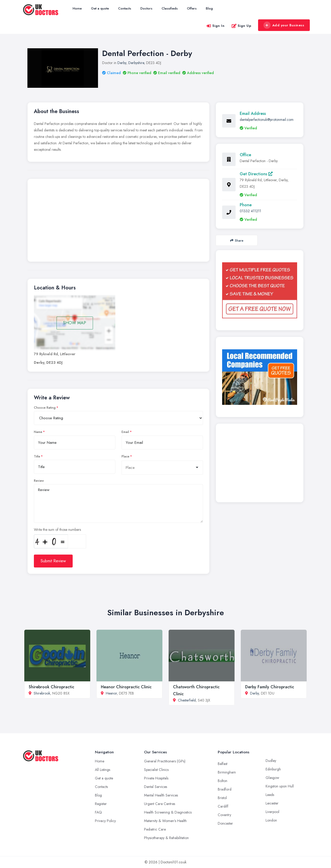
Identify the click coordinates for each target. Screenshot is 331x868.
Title (37, 456)
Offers (192, 8)
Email (125, 432)
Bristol (222, 798)
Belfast (223, 764)
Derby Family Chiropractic (270, 687)
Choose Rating (45, 408)
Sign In (215, 26)
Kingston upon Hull (280, 786)
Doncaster (225, 823)
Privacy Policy (105, 821)
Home (77, 8)
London (271, 820)
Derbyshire (136, 63)
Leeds (270, 795)
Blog (209, 8)
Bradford (225, 789)
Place (125, 456)
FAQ (98, 812)
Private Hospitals (156, 778)
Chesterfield (187, 700)
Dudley (271, 761)
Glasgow (272, 778)
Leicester (272, 803)
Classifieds (170, 8)
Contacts (125, 8)
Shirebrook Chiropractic (51, 687)
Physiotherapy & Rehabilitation (166, 838)
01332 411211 (250, 211)
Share (237, 240)
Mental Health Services (161, 795)
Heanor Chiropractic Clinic (126, 687)
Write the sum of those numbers (57, 530)
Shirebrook (42, 693)
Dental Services (156, 787)
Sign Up (241, 26)
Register (101, 804)
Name (38, 432)
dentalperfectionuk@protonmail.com (267, 120)
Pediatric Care (155, 829)
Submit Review (53, 561)
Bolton (223, 781)
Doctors (146, 8)
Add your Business (284, 25)
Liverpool (272, 812)
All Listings (103, 770)
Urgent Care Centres (160, 804)
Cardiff (223, 806)
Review (39, 481)
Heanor (111, 693)
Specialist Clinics (156, 770)
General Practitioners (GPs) (165, 761)
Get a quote (100, 8)
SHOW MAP (75, 323)
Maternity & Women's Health (165, 821)
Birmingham (227, 772)
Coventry (224, 815)
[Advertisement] (118, 222)
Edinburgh (273, 769)
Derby (122, 63)
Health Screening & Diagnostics (168, 812)
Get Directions (256, 174)
